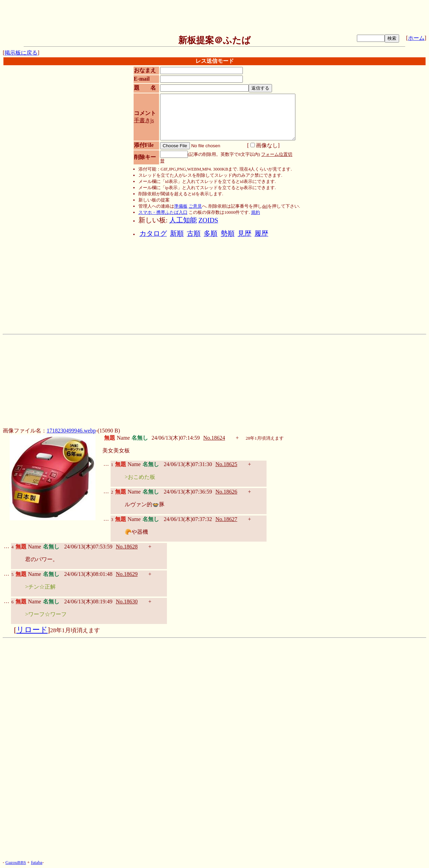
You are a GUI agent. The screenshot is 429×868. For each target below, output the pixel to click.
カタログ (153, 234)
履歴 (261, 234)
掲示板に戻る (21, 53)
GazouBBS (16, 862)
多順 (211, 234)
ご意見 (195, 206)
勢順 (228, 234)
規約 (256, 212)
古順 (194, 234)
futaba (37, 862)
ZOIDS (208, 220)
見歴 (245, 234)
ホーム (416, 38)
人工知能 (183, 220)
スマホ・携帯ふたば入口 (163, 212)
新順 (177, 234)
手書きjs (144, 120)
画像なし (264, 145)
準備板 (181, 206)
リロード (32, 630)
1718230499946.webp (71, 431)
